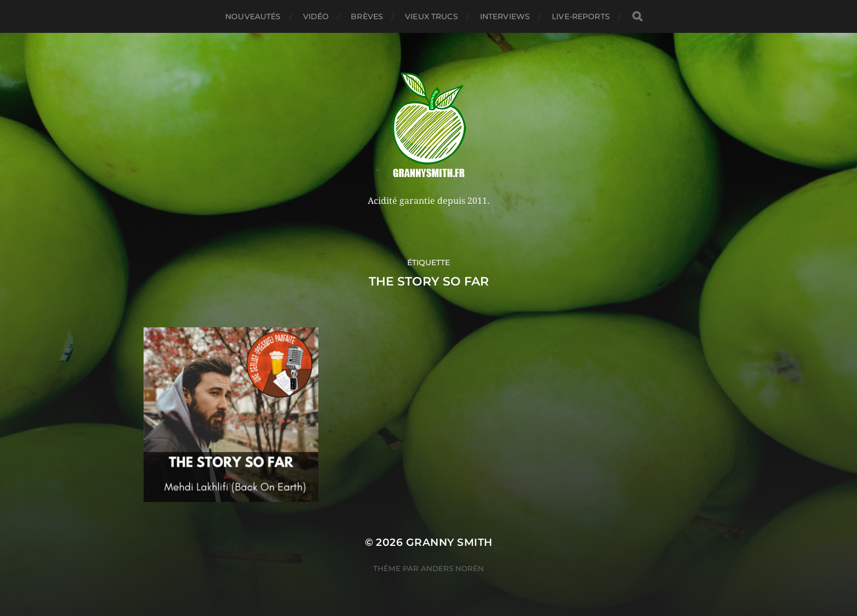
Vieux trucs (432, 16)
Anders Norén (452, 568)
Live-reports (581, 16)
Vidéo (316, 16)
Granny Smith (449, 542)
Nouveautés (253, 16)
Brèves (367, 16)
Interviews (505, 16)
